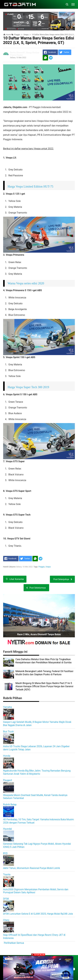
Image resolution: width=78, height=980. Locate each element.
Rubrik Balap (10, 805)
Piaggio (42, 567)
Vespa (48, 567)
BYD (5, 853)
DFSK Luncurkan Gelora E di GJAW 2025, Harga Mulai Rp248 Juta (38, 914)
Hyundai (8, 829)
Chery (6, 920)
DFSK (6, 899)
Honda (7, 756)
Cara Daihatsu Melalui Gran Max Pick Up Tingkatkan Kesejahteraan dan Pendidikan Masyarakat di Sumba (44, 661)
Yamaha (8, 707)
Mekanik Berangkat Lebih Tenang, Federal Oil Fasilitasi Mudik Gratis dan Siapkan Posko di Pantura (44, 673)
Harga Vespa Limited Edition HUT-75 (31, 186)
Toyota (7, 874)
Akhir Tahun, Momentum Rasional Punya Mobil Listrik (32, 868)
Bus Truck (8, 732)
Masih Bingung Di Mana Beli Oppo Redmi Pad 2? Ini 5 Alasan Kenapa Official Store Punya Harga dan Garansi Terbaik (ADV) (44, 686)
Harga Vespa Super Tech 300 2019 (28, 387)
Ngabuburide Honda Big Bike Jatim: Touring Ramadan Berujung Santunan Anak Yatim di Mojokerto (37, 772)
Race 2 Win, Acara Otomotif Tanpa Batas (39, 634)
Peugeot (8, 780)
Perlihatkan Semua (14, 943)
